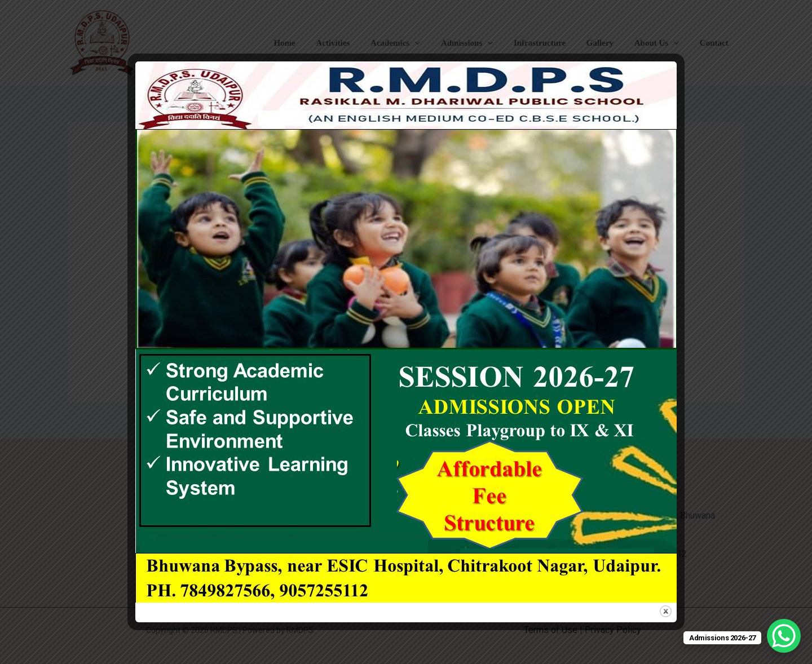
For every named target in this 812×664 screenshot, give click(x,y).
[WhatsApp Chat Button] (784, 636)
